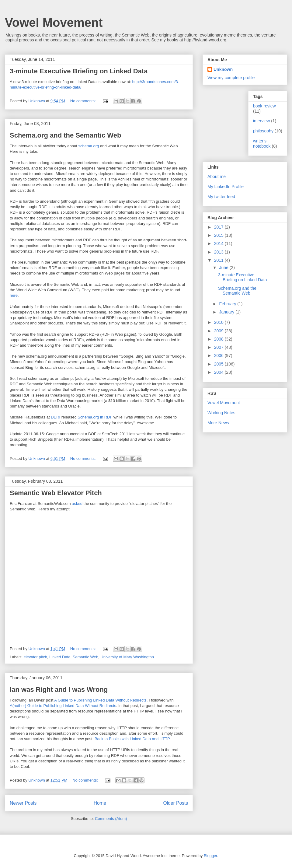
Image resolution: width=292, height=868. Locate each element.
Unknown (223, 69)
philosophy (263, 131)
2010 (219, 322)
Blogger (210, 856)
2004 (219, 372)
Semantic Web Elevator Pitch (56, 493)
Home (100, 803)
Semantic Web (85, 657)
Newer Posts (23, 803)
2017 (219, 227)
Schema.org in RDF (95, 417)
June (224, 268)
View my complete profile (231, 78)
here (14, 295)
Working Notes (221, 413)
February (228, 304)
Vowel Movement (54, 23)
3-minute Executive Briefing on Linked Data (79, 71)
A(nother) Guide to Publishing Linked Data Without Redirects (63, 706)
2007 (219, 347)
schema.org (89, 146)
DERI (56, 417)
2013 (219, 252)
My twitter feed (221, 197)
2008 (219, 339)
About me (217, 177)
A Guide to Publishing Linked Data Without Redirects (100, 700)
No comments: (83, 101)
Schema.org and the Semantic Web (65, 135)
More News (218, 423)
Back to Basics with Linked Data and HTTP (132, 739)
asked (77, 504)
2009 (219, 331)
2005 (219, 364)
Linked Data (60, 657)
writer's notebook (262, 143)
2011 (219, 260)
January (227, 312)
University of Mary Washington (127, 657)
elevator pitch (35, 657)
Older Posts (176, 803)
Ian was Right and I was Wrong (59, 689)
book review (264, 106)
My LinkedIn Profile (226, 187)
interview (261, 121)
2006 (219, 355)
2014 (219, 243)
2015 (219, 235)
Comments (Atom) (111, 819)
